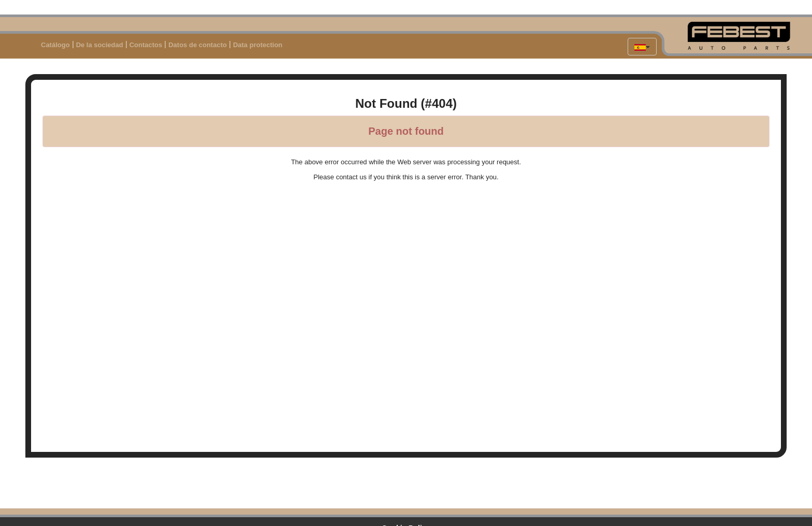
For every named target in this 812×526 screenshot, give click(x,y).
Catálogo (55, 45)
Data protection (258, 45)
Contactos (146, 45)
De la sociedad (100, 45)
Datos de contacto (198, 45)
